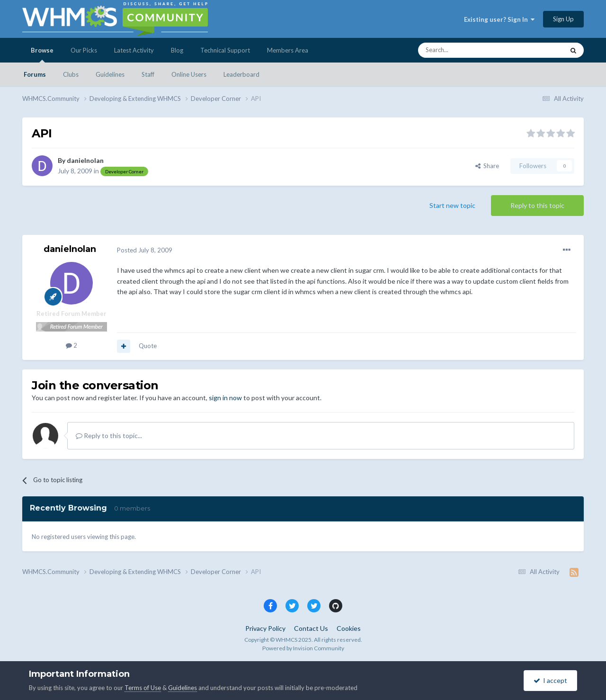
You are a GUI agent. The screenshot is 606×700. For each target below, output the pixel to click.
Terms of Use (143, 688)
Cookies (349, 628)
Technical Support (225, 50)
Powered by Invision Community (303, 648)
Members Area (288, 50)
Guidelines (110, 74)
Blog (177, 50)
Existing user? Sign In (499, 19)
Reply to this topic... (109, 435)
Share (487, 166)
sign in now (225, 398)
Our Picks (84, 50)
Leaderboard (241, 74)
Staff (148, 74)
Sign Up (563, 19)
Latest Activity (134, 50)
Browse (42, 54)
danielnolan (85, 160)
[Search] (469, 50)
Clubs (71, 74)
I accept (550, 680)
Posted (145, 250)
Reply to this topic (537, 205)
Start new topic (452, 205)
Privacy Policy (265, 628)
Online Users (189, 74)
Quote (148, 346)
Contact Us (311, 628)
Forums (35, 74)
